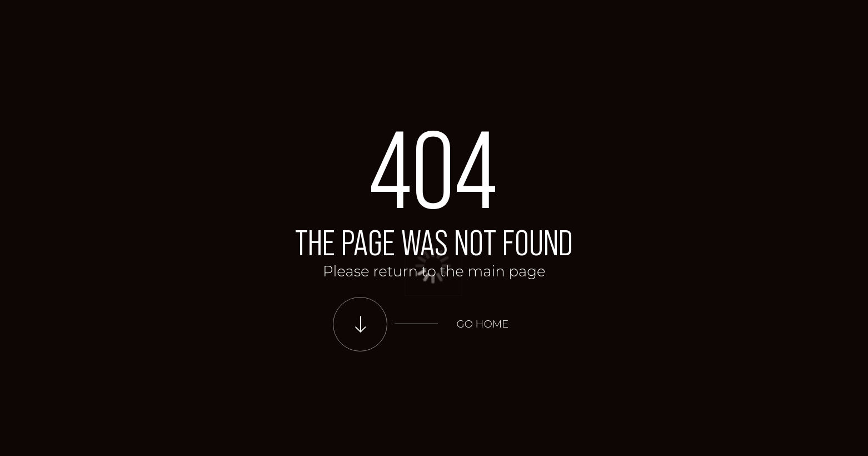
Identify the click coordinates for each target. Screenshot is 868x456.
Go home (483, 324)
